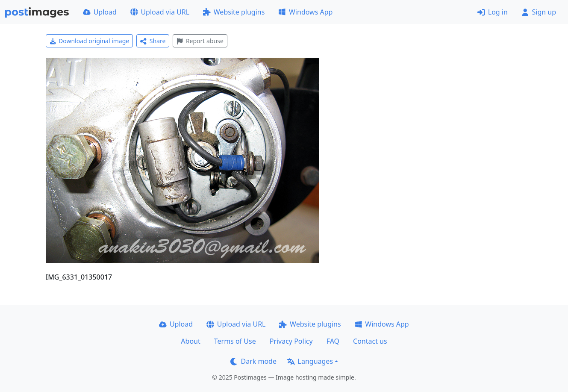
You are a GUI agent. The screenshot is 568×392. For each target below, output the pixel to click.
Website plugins (234, 12)
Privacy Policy (291, 341)
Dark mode (253, 361)
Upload (100, 12)
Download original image (90, 41)
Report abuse (200, 41)
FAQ (333, 341)
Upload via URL (160, 12)
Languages (310, 361)
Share (153, 41)
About (190, 341)
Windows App (305, 12)
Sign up (539, 12)
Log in (493, 12)
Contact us (370, 341)
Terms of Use (235, 341)
